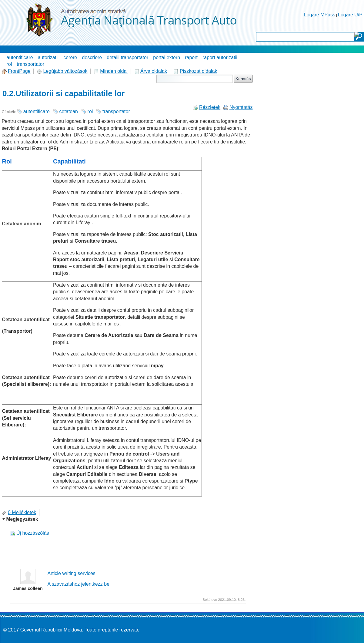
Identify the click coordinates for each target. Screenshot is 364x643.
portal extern (167, 57)
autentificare (20, 57)
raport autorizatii (220, 57)
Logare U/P (350, 15)
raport (191, 57)
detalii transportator (127, 57)
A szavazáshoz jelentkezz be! (79, 584)
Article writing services (72, 573)
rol (9, 64)
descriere (92, 57)
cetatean (69, 111)
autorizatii (48, 57)
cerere (70, 57)
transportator (30, 64)
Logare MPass (320, 15)
